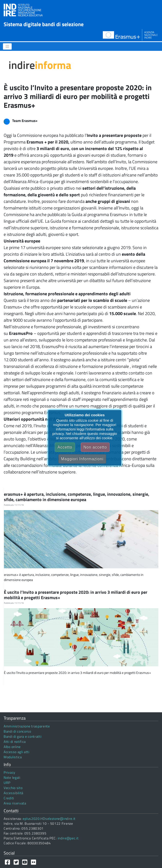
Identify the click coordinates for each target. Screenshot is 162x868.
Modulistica (13, 757)
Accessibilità (14, 793)
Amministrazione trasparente (27, 726)
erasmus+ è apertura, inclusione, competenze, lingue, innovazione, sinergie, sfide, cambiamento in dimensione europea (77, 497)
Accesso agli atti (17, 752)
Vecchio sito (13, 788)
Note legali (12, 777)
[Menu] (7, 46)
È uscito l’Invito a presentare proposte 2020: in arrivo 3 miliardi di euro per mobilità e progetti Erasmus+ (76, 595)
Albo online (12, 747)
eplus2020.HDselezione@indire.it (49, 819)
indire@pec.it (68, 838)
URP (7, 783)
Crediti (9, 798)
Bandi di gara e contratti (23, 736)
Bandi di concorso (17, 731)
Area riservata (15, 803)
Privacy (10, 772)
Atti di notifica (15, 742)
